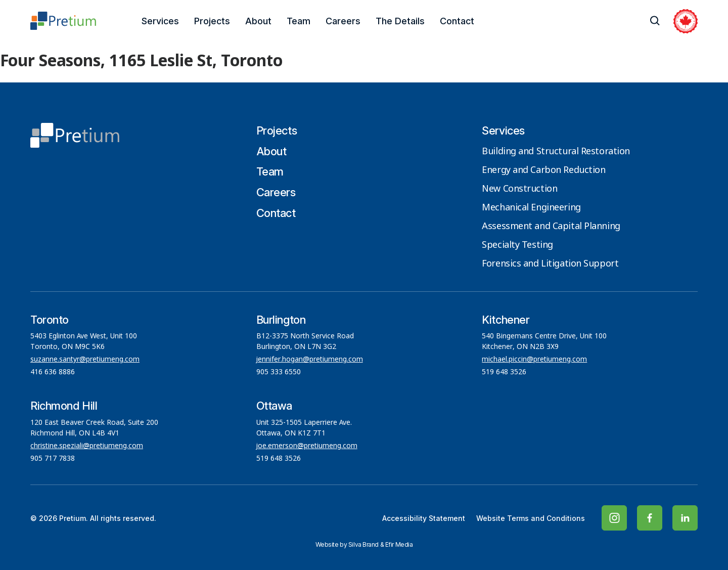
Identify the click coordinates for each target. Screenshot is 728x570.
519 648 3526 (505, 372)
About (258, 21)
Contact (457, 21)
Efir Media (399, 544)
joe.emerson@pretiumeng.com (307, 446)
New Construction (519, 189)
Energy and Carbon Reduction (543, 170)
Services (160, 21)
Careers (343, 21)
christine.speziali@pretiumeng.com (87, 446)
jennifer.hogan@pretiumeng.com (310, 360)
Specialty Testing (517, 245)
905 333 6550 (279, 372)
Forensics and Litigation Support (550, 264)
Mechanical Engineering (531, 208)
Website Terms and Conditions (531, 518)
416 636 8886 (53, 372)
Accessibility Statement (424, 518)
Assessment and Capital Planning (551, 227)
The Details (400, 21)
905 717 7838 (53, 459)
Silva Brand (363, 544)
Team (299, 21)
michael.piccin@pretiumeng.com (534, 360)
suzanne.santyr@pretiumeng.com (85, 360)
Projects (212, 21)
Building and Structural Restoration (556, 152)
